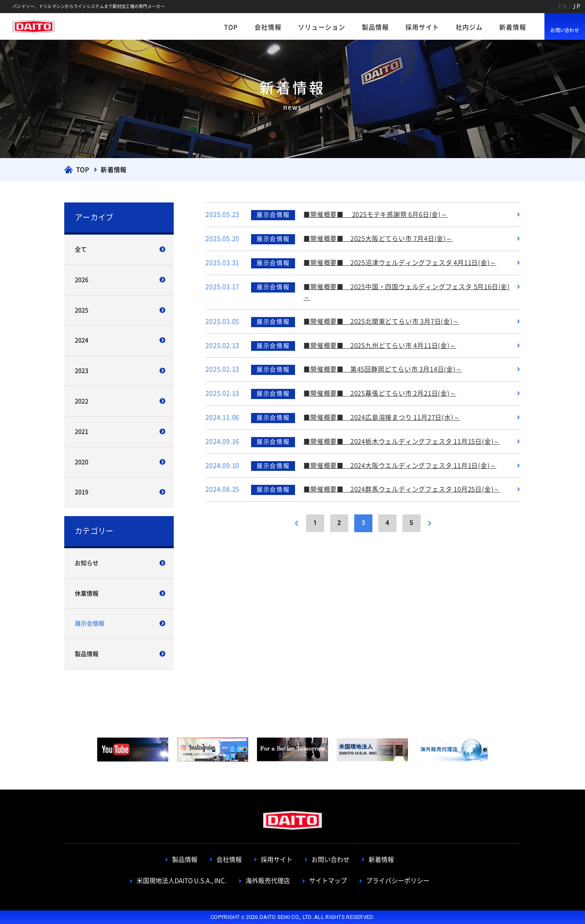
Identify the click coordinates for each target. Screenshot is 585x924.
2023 (82, 371)
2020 (82, 462)
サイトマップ (328, 881)
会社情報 (268, 27)
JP (577, 6)
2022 (82, 401)
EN (563, 6)
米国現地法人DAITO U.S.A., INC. (182, 881)
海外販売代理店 (268, 881)
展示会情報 (90, 623)
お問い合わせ (565, 30)
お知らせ (87, 563)
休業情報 (87, 593)
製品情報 (375, 27)
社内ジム (469, 27)
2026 (82, 280)
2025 (82, 310)
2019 (82, 492)
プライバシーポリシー (398, 881)
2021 (82, 432)
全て (81, 249)
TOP (231, 27)
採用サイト (422, 27)
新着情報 (513, 27)
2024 (82, 340)
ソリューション (322, 27)
